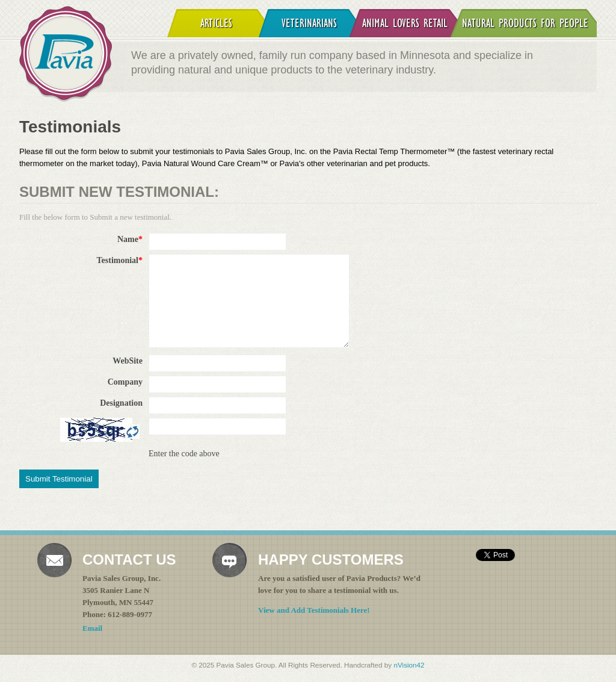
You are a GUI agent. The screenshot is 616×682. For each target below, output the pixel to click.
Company (125, 382)
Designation (121, 403)
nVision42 (409, 665)
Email (92, 628)
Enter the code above (184, 454)
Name (130, 239)
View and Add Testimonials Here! (314, 610)
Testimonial (120, 260)
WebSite (128, 361)
